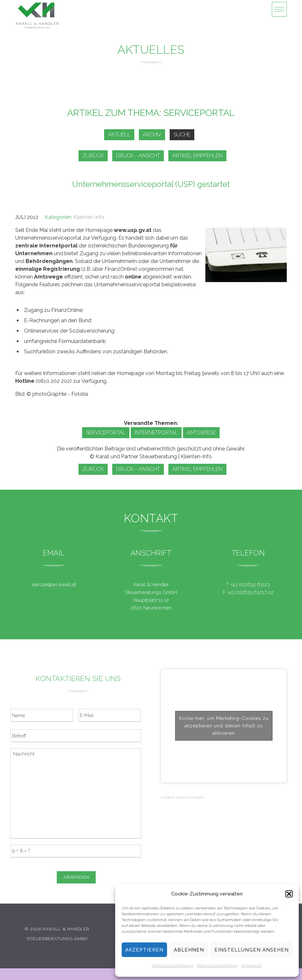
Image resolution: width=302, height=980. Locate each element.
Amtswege (201, 433)
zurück (93, 156)
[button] (289, 894)
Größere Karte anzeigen (182, 797)
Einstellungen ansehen (252, 950)
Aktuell (119, 135)
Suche (182, 135)
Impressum (252, 965)
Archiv (152, 135)
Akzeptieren (144, 950)
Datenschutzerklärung (173, 965)
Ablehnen (189, 950)
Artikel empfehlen (197, 156)
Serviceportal (106, 433)
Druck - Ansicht (138, 156)
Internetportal (156, 433)
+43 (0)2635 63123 (250, 585)
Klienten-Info (89, 217)
